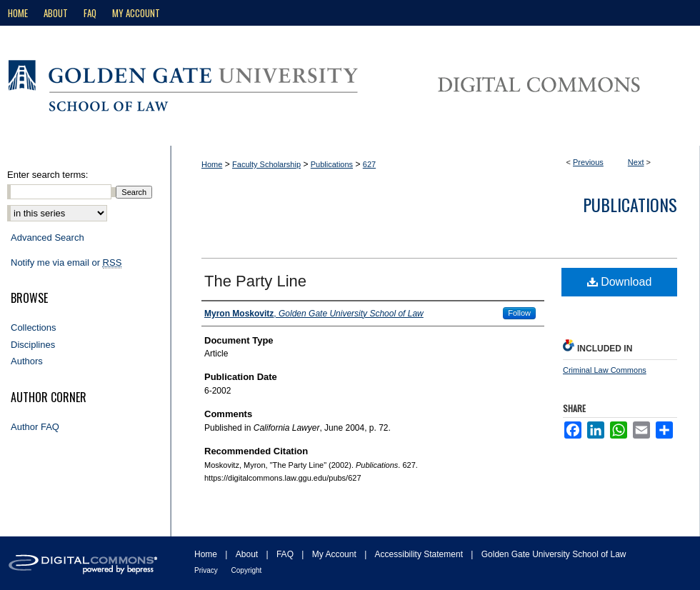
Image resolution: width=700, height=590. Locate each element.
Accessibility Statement (420, 554)
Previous (588, 162)
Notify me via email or (66, 263)
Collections (34, 327)
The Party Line (255, 281)
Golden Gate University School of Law (554, 554)
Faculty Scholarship (266, 164)
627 (369, 164)
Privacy (207, 570)
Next (636, 162)
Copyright (247, 570)
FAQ (286, 554)
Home (212, 164)
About (248, 554)
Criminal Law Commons (605, 370)
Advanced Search (47, 237)
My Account (335, 554)
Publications (332, 164)
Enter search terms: (47, 175)
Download (620, 282)
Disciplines (33, 345)
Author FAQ (35, 427)
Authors (27, 361)
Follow (519, 313)
